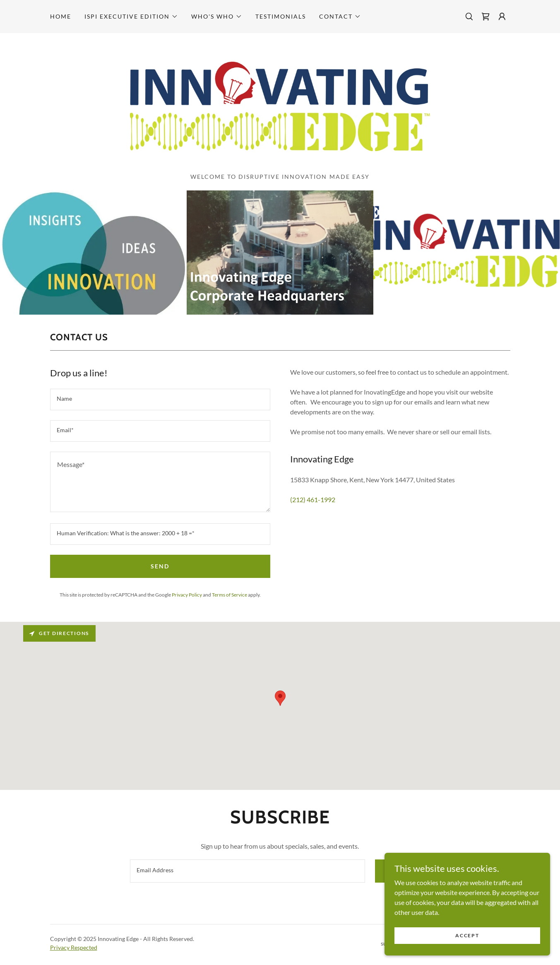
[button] (131, 17)
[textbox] (160, 399)
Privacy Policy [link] (187, 595)
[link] (485, 17)
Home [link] (61, 16)
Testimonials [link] (281, 16)
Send (160, 566)
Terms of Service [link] (230, 595)
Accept (467, 935)
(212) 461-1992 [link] (313, 499)
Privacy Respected (74, 947)
